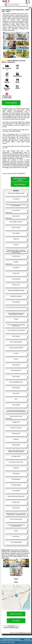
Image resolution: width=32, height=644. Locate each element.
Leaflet (20, 609)
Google (22, 639)
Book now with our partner (20, 179)
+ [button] (4, 587)
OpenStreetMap (26, 609)
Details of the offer (16, 614)
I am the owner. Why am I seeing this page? (11, 627)
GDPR (17, 642)
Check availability (11, 103)
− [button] (4, 589)
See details (16, 621)
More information (20, 184)
